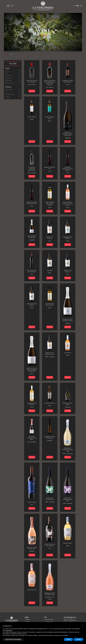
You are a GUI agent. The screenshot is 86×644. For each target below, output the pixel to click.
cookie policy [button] (9, 634)
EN (77, 6)
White (7, 71)
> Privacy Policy (49, 619)
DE (81, 6)
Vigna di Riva (10, 94)
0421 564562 (69, 624)
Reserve (8, 78)
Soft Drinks (9, 83)
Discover (32, 91)
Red (7, 73)
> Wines (27, 622)
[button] (82, 630)
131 (6, 92)
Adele (7, 97)
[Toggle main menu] (10, 6)
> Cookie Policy (49, 622)
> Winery (27, 619)
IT (74, 6)
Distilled (8, 81)
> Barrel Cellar (29, 624)
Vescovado (9, 90)
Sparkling (9, 76)
